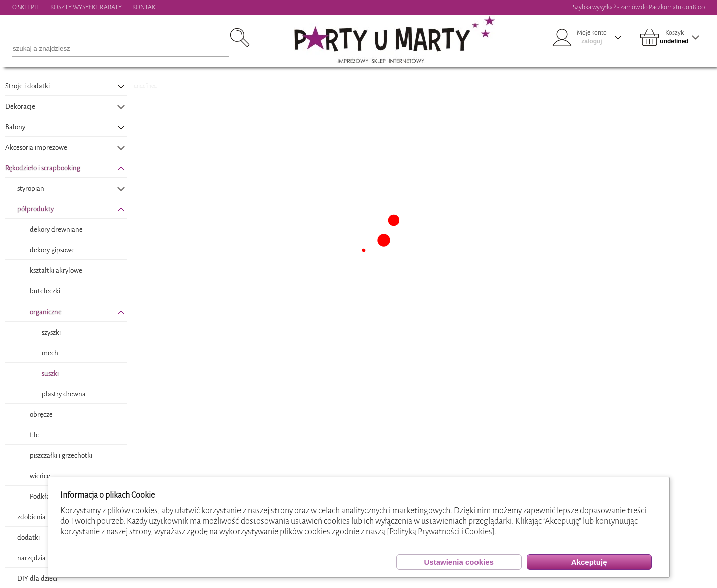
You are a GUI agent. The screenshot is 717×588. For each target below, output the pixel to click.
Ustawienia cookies (458, 562)
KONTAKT (146, 7)
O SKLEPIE (26, 7)
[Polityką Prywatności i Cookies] (441, 532)
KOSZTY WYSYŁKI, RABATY (86, 7)
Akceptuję (589, 562)
